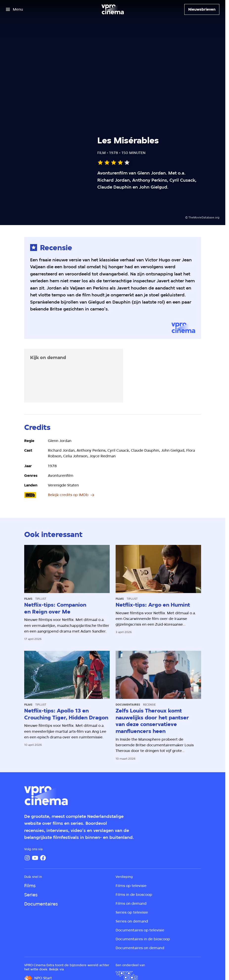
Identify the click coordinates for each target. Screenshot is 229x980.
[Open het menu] (14, 9)
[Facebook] (43, 858)
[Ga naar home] (113, 9)
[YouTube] (35, 858)
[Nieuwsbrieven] (202, 9)
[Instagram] (27, 858)
